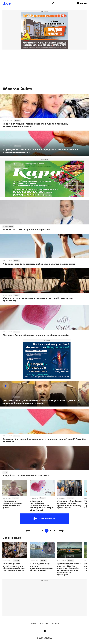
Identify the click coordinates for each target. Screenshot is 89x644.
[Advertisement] (44, 68)
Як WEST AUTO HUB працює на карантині (26, 229)
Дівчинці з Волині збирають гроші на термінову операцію (36, 335)
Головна (34, 624)
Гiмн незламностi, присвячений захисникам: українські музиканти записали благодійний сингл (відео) (41, 402)
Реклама (44, 624)
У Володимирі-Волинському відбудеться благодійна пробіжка (39, 264)
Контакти (55, 624)
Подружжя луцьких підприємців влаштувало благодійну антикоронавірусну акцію (35, 125)
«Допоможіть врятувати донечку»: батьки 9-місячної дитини (13, 504)
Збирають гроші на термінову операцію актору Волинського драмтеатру (38, 299)
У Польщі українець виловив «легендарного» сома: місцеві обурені (41, 567)
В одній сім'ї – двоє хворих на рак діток (26, 475)
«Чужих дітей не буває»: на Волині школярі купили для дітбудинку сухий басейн (69, 504)
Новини (17, 121)
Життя (5, 473)
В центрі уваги (8, 227)
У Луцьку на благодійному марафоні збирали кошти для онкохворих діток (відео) (42, 506)
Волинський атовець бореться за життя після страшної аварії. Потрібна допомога (44, 440)
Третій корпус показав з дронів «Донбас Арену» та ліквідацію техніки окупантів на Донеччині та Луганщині (69, 569)
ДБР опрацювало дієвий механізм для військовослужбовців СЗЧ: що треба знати (13, 567)
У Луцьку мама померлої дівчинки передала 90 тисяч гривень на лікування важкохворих (40, 151)
